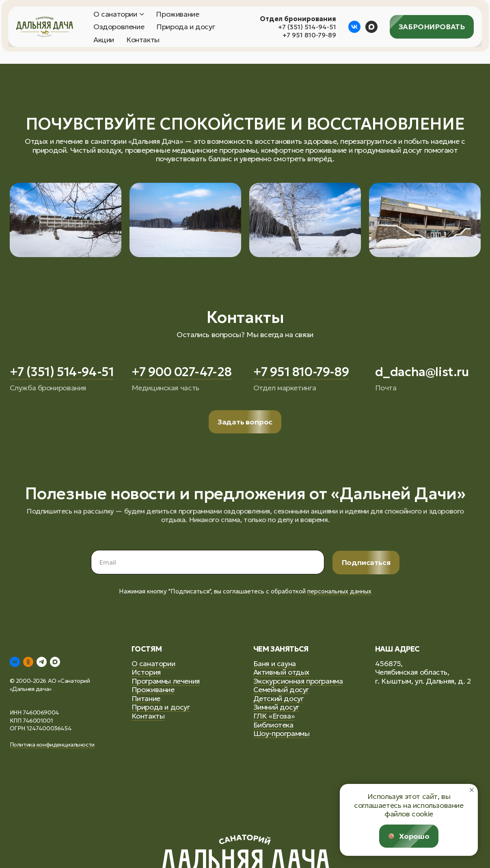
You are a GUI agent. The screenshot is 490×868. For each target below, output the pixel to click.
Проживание (177, 14)
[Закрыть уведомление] (472, 790)
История (146, 672)
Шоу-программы (282, 733)
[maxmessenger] (371, 27)
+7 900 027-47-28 (182, 372)
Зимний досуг (276, 707)
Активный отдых (281, 672)
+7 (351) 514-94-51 (307, 27)
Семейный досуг (281, 689)
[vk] (354, 27)
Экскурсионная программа (298, 681)
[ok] (28, 662)
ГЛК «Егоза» (274, 716)
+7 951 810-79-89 (309, 35)
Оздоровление (119, 27)
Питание (146, 698)
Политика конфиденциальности (52, 745)
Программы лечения (166, 681)
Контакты (143, 40)
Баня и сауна (275, 663)
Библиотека (273, 725)
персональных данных (339, 591)
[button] (245, 422)
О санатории (115, 14)
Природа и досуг (186, 27)
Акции (104, 40)
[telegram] (42, 662)
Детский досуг (278, 698)
